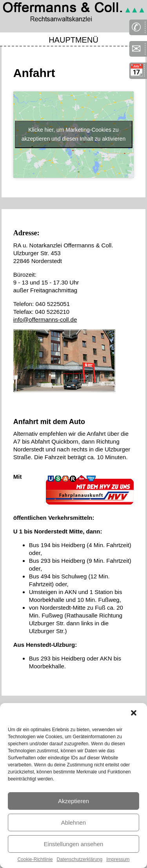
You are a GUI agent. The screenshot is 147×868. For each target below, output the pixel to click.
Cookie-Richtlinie (35, 859)
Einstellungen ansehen (74, 844)
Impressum (118, 859)
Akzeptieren (73, 801)
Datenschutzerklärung (79, 859)
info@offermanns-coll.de (45, 319)
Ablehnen (73, 822)
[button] (134, 714)
